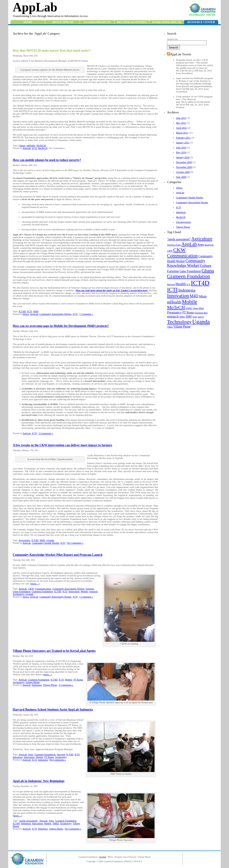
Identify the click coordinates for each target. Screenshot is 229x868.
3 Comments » (66, 685)
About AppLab (63, 22)
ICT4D (200, 283)
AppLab (35, 7)
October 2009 (183, 172)
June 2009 (181, 177)
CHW (170, 251)
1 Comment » (86, 314)
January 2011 (183, 142)
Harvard (171, 284)
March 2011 (182, 133)
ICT (188, 284)
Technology (179, 322)
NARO (189, 308)
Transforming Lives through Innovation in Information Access (50, 16)
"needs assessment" (179, 239)
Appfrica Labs (174, 245)
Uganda (201, 322)
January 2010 (183, 157)
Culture (206, 266)
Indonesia (181, 212)
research (173, 316)
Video (170, 327)
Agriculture (202, 239)
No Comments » (75, 543)
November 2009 (184, 167)
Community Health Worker (190, 197)
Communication (182, 256)
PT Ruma (188, 313)
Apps (201, 245)
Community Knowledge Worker (192, 202)
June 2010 (181, 147)
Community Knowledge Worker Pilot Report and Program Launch (58, 555)
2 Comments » (46, 433)
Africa (179, 188)
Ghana (208, 271)
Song (195, 317)
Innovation (178, 296)
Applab (103, 857)
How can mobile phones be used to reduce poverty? (47, 160)
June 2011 (181, 118)
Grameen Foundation (189, 276)
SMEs (182, 317)
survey (201, 317)
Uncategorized (183, 222)
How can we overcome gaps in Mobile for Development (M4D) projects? (61, 326)
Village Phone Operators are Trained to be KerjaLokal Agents (54, 651)
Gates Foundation (190, 271)
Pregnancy (174, 312)
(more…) (35, 584)
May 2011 (181, 123)
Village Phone (183, 227)
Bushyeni (209, 245)
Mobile (190, 302)
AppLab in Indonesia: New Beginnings (39, 781)
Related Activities (132, 22)
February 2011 (183, 138)
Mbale (203, 296)
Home (28, 22)
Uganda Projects (97, 22)
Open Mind (198, 308)
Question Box (201, 313)
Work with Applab (167, 22)
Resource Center (201, 22)
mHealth (174, 302)
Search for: (173, 39)
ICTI (178, 207)
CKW (180, 250)
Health (181, 284)
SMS (189, 317)
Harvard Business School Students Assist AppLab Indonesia (53, 710)
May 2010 (181, 152)
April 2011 (181, 128)
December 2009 (184, 162)
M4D (194, 296)
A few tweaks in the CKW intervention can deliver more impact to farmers (63, 445)
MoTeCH (181, 217)
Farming (173, 271)
